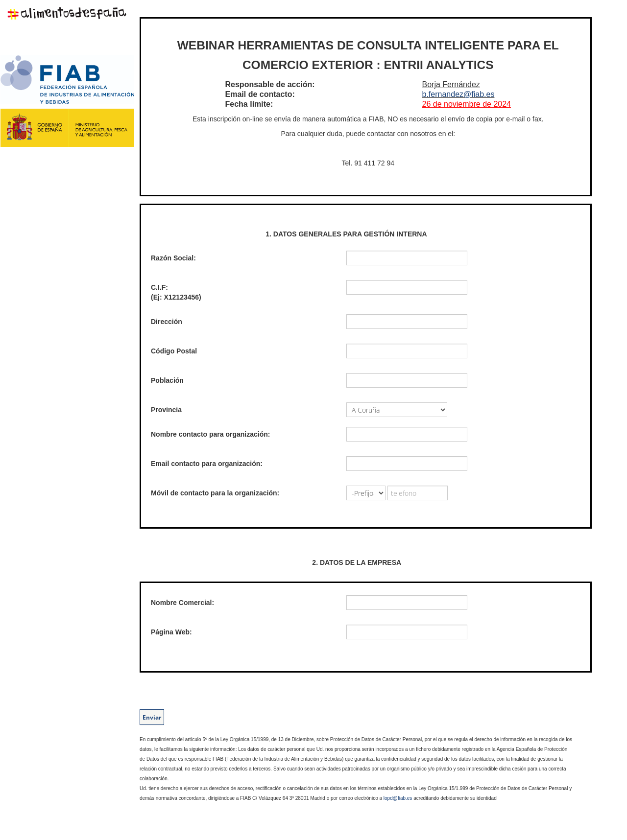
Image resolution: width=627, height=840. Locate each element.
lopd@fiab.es (398, 798)
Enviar (152, 717)
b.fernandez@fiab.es (458, 94)
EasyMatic (157, 828)
